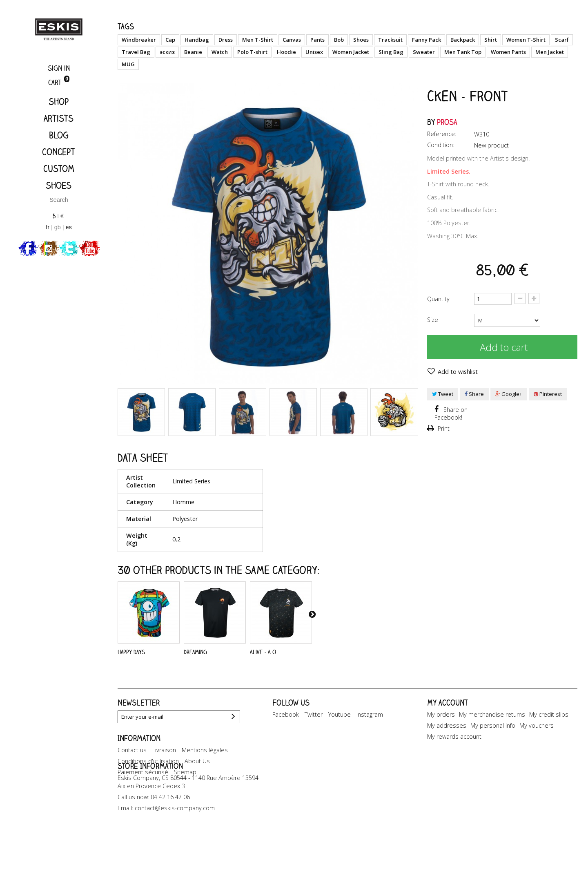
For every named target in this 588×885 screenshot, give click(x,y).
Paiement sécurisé (143, 794)
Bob (339, 40)
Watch (220, 52)
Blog (59, 135)
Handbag (197, 40)
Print (443, 428)
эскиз (167, 52)
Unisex (314, 52)
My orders (441, 714)
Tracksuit (390, 40)
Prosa (447, 122)
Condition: (441, 145)
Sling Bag (391, 52)
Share (474, 394)
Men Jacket (550, 52)
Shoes (59, 185)
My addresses (447, 725)
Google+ (509, 394)
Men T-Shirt (258, 40)
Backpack (463, 40)
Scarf (562, 40)
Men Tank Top (463, 52)
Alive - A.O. (264, 652)
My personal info (493, 725)
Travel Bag (136, 52)
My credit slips (549, 714)
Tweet (443, 394)
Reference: (442, 134)
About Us (197, 783)
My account (448, 703)
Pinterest (548, 394)
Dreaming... (198, 652)
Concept (59, 152)
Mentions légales (205, 772)
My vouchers (537, 725)
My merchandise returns (492, 714)
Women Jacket (351, 52)
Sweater (424, 52)
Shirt (491, 40)
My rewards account (454, 736)
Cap (170, 40)
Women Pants (508, 52)
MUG (128, 64)
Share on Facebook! (451, 413)
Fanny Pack (427, 40)
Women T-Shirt (526, 40)
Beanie (193, 52)
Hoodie (286, 52)
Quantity (438, 299)
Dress (226, 40)
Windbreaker (139, 40)
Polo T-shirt (252, 52)
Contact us (132, 772)
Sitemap (185, 794)
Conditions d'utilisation (148, 783)
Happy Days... (134, 652)
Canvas (292, 40)
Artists (59, 118)
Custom (59, 169)
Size (433, 320)
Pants (317, 40)
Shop (59, 102)
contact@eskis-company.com (175, 860)
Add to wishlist (457, 372)
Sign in (59, 68)
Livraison (164, 772)
